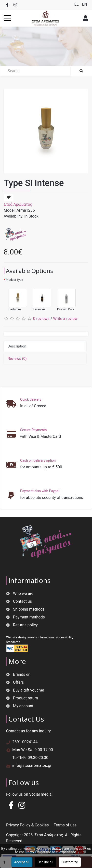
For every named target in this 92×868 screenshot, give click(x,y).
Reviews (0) (17, 359)
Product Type (14, 280)
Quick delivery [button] (31, 399)
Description (17, 346)
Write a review (65, 319)
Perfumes (15, 298)
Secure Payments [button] (33, 430)
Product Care (64, 298)
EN (85, 4)
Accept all (22, 862)
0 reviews (41, 319)
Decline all (45, 862)
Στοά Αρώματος (18, 204)
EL (77, 4)
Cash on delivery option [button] (38, 460)
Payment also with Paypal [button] (40, 491)
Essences (40, 298)
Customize (70, 862)
